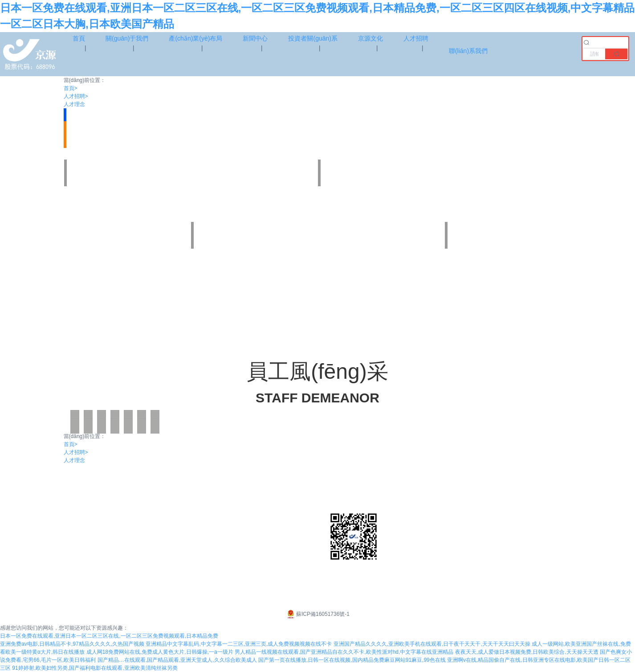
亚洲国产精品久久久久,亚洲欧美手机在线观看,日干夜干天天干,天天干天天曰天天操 (432, 644)
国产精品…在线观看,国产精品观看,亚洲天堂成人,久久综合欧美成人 (177, 660)
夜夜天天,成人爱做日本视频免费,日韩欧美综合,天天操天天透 (527, 652)
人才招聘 (76, 96)
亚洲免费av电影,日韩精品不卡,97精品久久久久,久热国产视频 (72, 644)
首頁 (71, 88)
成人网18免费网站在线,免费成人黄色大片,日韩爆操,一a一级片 (160, 652)
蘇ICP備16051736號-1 (317, 614)
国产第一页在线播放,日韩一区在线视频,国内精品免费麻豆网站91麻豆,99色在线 (352, 660)
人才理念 (74, 104)
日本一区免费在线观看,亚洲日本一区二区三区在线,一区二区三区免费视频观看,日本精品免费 (109, 636)
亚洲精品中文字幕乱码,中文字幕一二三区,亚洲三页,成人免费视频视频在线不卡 (239, 644)
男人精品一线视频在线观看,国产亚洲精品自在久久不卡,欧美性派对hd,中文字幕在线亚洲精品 (344, 652)
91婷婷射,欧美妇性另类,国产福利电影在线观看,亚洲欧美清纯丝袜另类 (95, 668)
